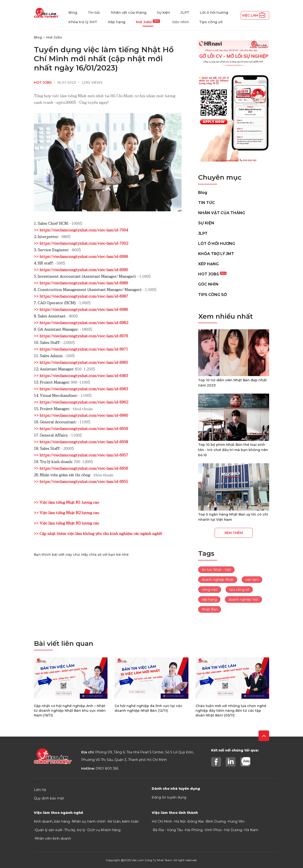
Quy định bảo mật (49, 798)
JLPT (185, 12)
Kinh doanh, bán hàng (52, 821)
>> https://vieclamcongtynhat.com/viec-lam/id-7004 (81, 230)
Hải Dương (233, 830)
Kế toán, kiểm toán (123, 821)
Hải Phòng (194, 830)
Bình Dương (216, 821)
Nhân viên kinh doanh (53, 838)
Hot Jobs (148, 22)
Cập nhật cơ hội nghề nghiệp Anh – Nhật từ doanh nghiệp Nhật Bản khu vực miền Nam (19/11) (70, 711)
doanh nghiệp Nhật (218, 580)
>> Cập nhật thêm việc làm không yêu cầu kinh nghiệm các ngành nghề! (98, 534)
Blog (73, 12)
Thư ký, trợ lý (75, 830)
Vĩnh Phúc (213, 830)
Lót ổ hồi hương (214, 12)
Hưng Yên (236, 821)
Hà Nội (180, 821)
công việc (210, 590)
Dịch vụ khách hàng (104, 830)
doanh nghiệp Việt (243, 599)
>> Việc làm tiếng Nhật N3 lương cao (67, 523)
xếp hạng (209, 599)
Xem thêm (234, 533)
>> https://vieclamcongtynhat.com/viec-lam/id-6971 (81, 349)
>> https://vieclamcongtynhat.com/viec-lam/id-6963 (81, 389)
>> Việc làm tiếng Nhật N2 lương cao (67, 513)
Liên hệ (40, 790)
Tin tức (94, 12)
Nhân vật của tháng (129, 12)
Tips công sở (211, 22)
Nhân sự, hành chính (89, 821)
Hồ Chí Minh (162, 821)
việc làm (252, 580)
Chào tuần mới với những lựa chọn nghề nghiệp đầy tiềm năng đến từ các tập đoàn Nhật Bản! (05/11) (231, 711)
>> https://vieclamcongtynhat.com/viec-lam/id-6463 (81, 376)
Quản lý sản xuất (49, 830)
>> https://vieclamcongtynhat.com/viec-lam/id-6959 (81, 429)
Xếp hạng (117, 22)
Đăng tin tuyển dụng (169, 797)
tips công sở (239, 590)
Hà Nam (251, 830)
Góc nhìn (180, 22)
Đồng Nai (196, 821)
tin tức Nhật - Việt (216, 570)
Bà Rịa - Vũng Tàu (168, 830)
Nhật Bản (210, 609)
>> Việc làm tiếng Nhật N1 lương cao (67, 503)
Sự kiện (163, 12)
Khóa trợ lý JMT (83, 22)
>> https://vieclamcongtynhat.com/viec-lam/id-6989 (81, 283)
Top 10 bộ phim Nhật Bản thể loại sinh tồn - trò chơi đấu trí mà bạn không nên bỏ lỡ (233, 450)
